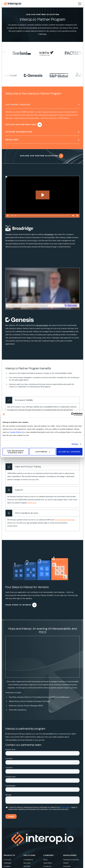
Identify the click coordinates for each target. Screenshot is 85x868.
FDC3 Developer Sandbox (65, 520)
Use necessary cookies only (16, 452)
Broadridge (49, 234)
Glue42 (66, 863)
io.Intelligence (28, 860)
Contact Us (47, 866)
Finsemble (67, 866)
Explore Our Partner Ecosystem (42, 158)
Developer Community (71, 860)
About (45, 860)
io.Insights (7, 866)
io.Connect (7, 860)
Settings (75, 444)
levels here (32, 503)
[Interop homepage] (12, 4)
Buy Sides (27, 863)
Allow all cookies (69, 452)
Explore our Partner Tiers (24, 125)
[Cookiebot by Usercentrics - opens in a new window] (73, 414)
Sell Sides (27, 866)
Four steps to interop (21, 605)
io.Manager (8, 863)
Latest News (48, 863)
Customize (43, 452)
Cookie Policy (16, 432)
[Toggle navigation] (80, 4)
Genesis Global (42, 325)
